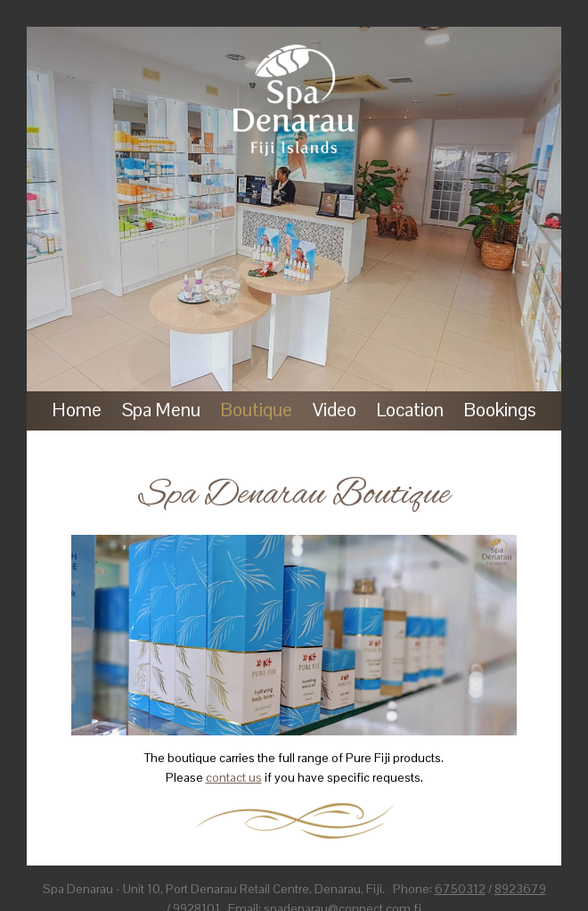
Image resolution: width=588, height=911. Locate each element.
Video (335, 410)
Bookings (500, 410)
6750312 (460, 889)
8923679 (520, 889)
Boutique (257, 410)
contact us (234, 777)
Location (410, 410)
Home (77, 410)
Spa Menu (161, 410)
